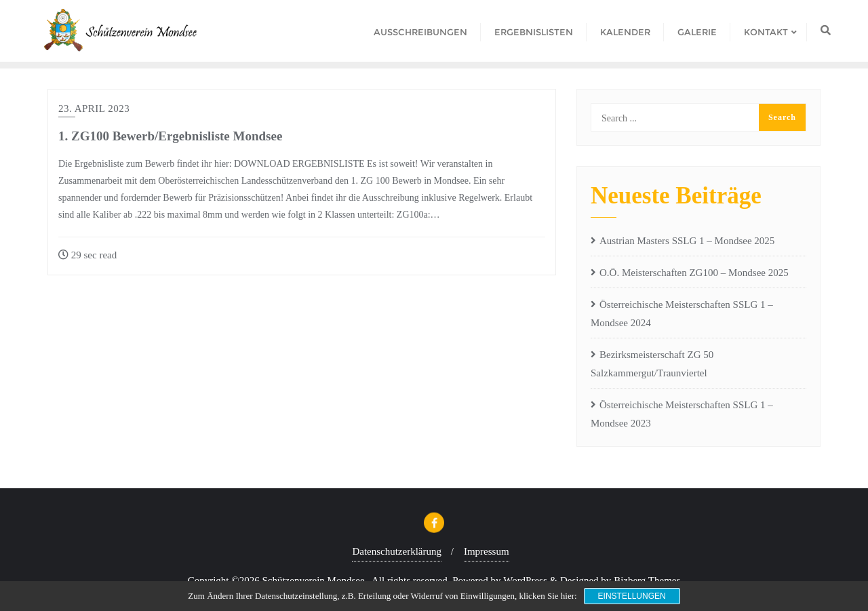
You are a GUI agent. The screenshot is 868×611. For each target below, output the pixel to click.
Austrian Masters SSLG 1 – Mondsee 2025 (687, 241)
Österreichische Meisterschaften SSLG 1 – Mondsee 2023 (682, 414)
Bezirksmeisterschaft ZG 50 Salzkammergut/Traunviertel (652, 364)
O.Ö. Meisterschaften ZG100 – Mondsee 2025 (694, 273)
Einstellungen (632, 596)
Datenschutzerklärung (397, 551)
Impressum (487, 551)
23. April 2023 (94, 109)
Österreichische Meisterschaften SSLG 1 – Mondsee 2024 (682, 314)
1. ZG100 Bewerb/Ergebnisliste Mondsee (170, 136)
